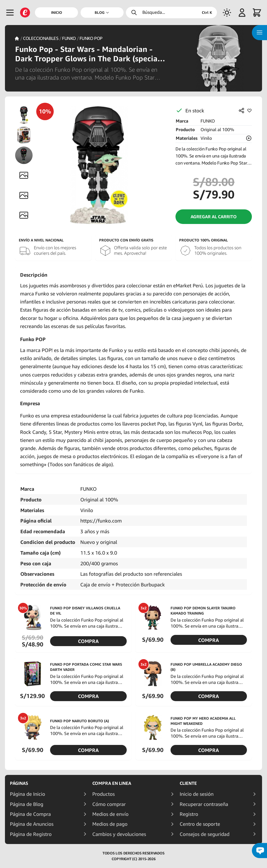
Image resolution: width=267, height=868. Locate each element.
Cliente (188, 783)
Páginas (19, 783)
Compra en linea (112, 783)
